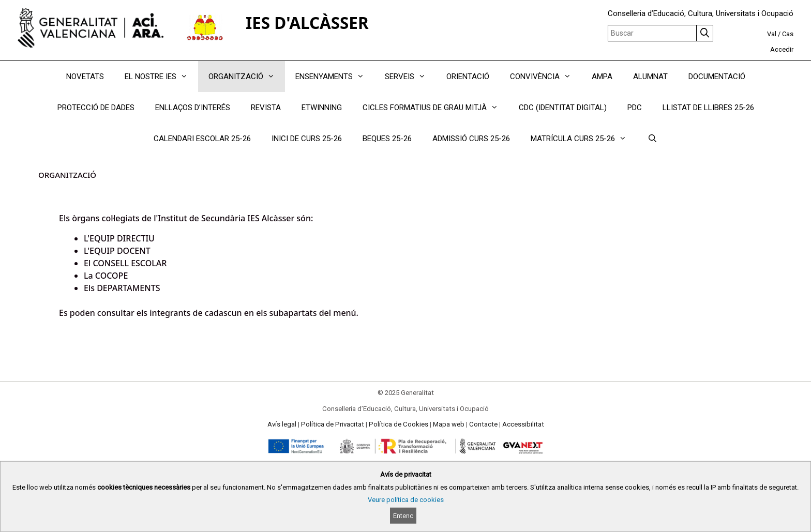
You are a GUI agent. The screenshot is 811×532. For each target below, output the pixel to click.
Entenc (403, 516)
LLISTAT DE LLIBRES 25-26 (708, 108)
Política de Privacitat (333, 424)
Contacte (483, 424)
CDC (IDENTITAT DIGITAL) (563, 108)
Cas (788, 34)
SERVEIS (410, 77)
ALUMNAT (650, 77)
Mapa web (449, 424)
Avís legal (282, 424)
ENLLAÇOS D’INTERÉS (193, 108)
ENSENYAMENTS (335, 77)
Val (772, 34)
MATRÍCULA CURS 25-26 (584, 139)
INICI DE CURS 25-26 (307, 139)
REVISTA (266, 108)
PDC (635, 108)
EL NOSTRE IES (161, 77)
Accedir (782, 49)
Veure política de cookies (406, 500)
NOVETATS (85, 77)
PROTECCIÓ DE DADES (96, 108)
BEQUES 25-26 (387, 139)
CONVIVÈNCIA (546, 77)
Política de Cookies (399, 424)
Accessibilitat (523, 424)
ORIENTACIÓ (468, 77)
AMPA (602, 77)
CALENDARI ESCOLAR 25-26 (202, 139)
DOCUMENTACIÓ (717, 77)
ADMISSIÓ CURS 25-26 (471, 139)
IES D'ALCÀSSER (307, 22)
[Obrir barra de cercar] (652, 139)
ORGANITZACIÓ (247, 77)
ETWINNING (322, 108)
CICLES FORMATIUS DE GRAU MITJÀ (435, 108)
